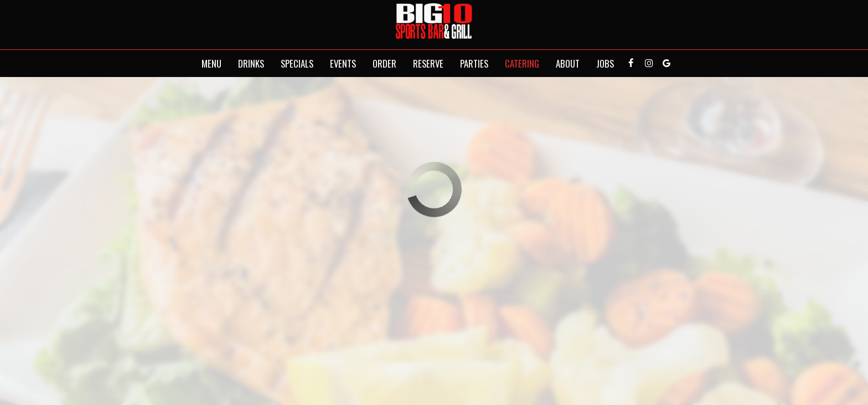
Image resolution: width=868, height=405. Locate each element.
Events (343, 64)
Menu (211, 64)
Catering (522, 64)
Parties (474, 64)
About (568, 64)
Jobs (605, 64)
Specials (297, 64)
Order (384, 64)
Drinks (251, 64)
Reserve (428, 64)
